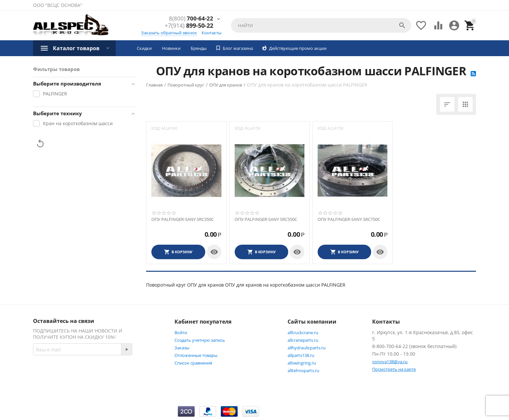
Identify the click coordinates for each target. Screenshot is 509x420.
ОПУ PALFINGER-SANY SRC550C (266, 220)
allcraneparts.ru (303, 340)
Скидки (144, 48)
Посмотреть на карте (394, 369)
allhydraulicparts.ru (307, 348)
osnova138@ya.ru (390, 362)
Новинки (171, 48)
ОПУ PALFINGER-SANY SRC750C (349, 220)
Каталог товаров (76, 48)
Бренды (199, 48)
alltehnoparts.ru (303, 370)
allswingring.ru (302, 363)
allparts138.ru (301, 355)
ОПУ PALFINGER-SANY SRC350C (183, 220)
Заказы (182, 348)
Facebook (120, 373)
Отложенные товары (196, 355)
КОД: (156, 128)
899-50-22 (189, 26)
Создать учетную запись (200, 340)
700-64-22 (191, 19)
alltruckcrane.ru (303, 332)
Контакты (212, 33)
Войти (181, 332)
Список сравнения (193, 363)
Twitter (48, 389)
